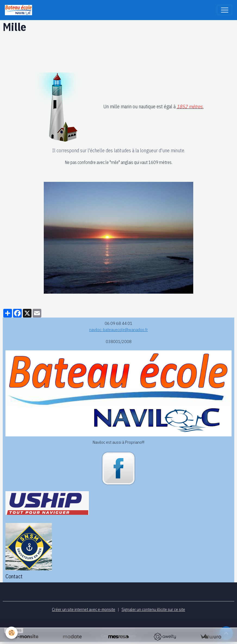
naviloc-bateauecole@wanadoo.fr (118, 329)
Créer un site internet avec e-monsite (84, 609)
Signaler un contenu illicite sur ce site (153, 609)
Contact (14, 576)
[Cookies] (12, 633)
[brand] (20, 10)
